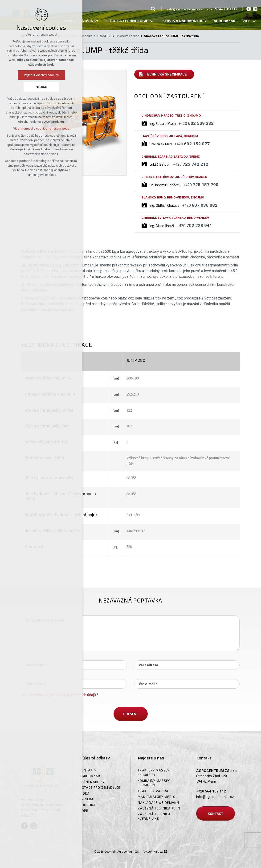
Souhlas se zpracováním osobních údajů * (64, 695)
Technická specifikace (166, 74)
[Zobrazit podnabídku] (152, 21)
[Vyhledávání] (153, 9)
